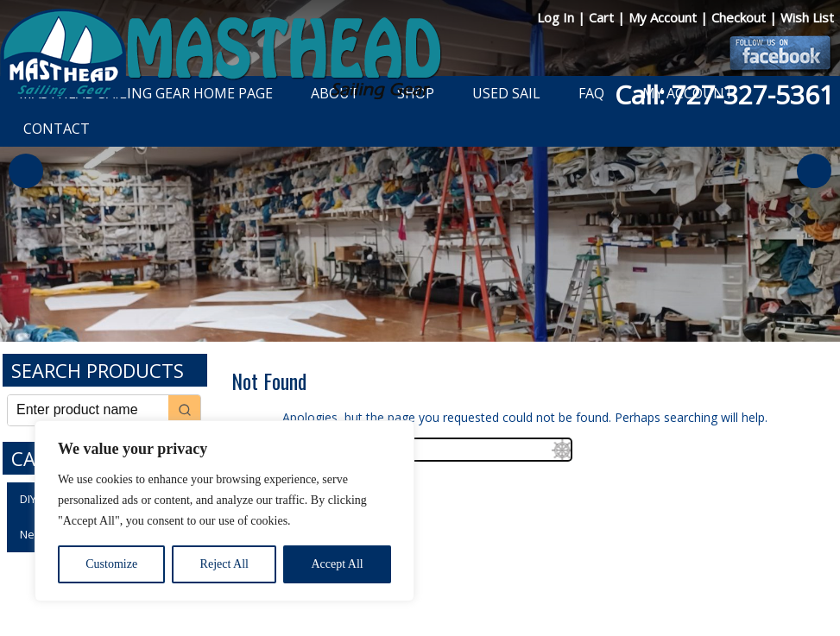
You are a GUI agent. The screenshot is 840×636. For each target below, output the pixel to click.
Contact (57, 129)
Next (814, 171)
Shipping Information (510, 577)
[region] (224, 511)
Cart (603, 17)
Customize (111, 564)
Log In (557, 17)
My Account (664, 17)
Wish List (807, 17)
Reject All (224, 564)
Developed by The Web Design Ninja (429, 597)
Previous (26, 171)
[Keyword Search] (88, 410)
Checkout (740, 17)
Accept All (337, 564)
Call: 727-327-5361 (724, 94)
